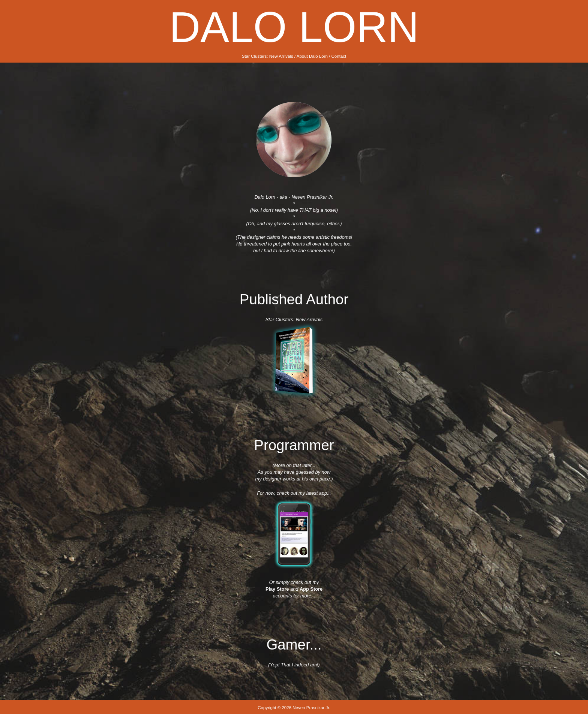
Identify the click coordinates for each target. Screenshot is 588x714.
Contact (339, 56)
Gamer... (294, 644)
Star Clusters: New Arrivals (268, 56)
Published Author (294, 299)
